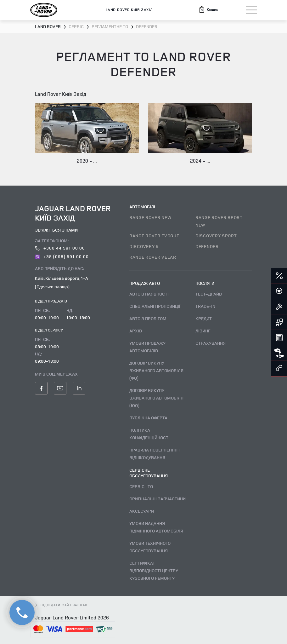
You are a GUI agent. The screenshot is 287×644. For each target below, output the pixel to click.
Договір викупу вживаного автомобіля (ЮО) (156, 398)
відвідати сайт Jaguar (61, 605)
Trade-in (205, 306)
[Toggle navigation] (251, 10)
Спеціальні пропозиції (155, 306)
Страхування (211, 343)
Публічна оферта (148, 418)
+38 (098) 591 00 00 (62, 256)
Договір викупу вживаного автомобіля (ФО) (156, 370)
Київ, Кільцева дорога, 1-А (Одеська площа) (62, 282)
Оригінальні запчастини (158, 499)
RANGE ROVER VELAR (153, 257)
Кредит (204, 318)
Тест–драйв (209, 294)
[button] (208, 9)
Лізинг (203, 331)
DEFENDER (207, 246)
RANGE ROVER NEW (150, 217)
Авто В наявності (149, 294)
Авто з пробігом (148, 318)
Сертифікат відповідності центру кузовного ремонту (154, 570)
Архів (136, 331)
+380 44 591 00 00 (60, 248)
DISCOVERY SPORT (216, 236)
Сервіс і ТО (141, 486)
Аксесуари (142, 511)
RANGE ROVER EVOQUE (154, 236)
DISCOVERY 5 (144, 246)
